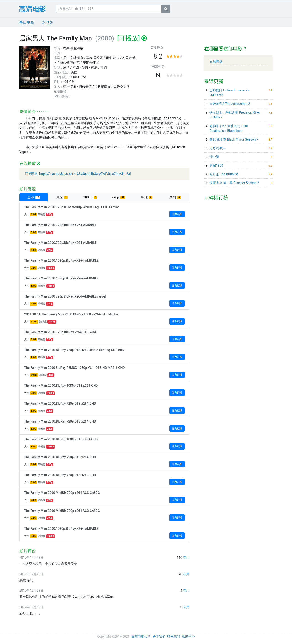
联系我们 (174, 636)
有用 (186, 558)
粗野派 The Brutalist (224, 174)
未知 (175, 197)
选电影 (47, 22)
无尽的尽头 (217, 148)
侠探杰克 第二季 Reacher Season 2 (234, 183)
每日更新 (27, 22)
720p (119, 197)
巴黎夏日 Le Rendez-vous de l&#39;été (229, 93)
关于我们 (159, 636)
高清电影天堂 (141, 636)
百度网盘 (216, 61)
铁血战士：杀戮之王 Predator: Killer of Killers (235, 115)
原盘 (62, 197)
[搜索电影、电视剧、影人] (109, 9)
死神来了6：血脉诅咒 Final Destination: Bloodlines (228, 128)
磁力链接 (178, 214)
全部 (34, 197)
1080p (90, 197)
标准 (147, 197)
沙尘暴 (214, 157)
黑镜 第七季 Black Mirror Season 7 (234, 139)
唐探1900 (216, 165)
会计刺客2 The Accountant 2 (230, 104)
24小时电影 (36, 9)
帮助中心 (188, 636)
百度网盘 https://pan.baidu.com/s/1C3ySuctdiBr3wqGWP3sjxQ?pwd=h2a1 (78, 174)
